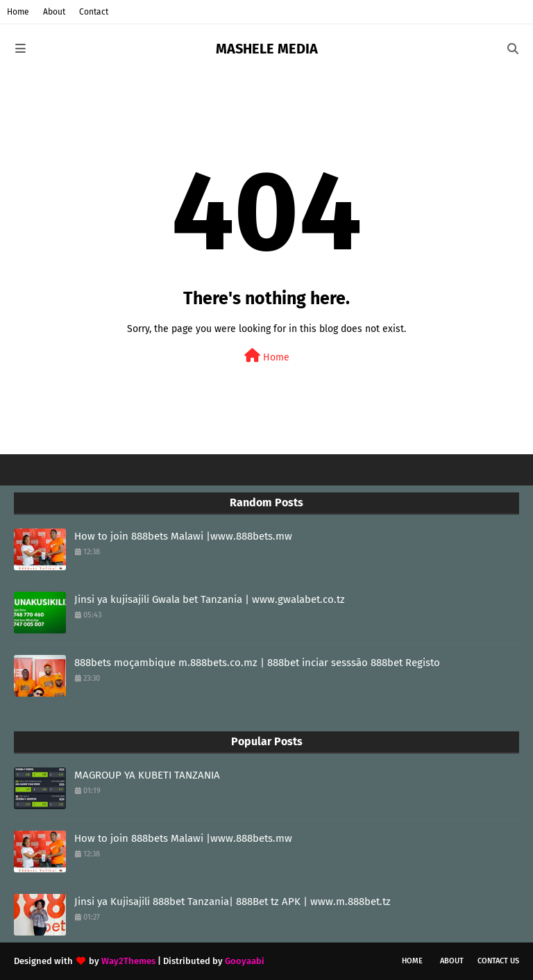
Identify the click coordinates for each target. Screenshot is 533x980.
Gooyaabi (245, 961)
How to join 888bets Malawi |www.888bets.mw (183, 536)
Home (18, 12)
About (54, 12)
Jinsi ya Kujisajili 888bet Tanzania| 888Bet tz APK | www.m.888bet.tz (232, 902)
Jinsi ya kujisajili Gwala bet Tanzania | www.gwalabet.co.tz (210, 599)
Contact (94, 12)
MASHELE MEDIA (267, 49)
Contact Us (498, 961)
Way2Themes (128, 961)
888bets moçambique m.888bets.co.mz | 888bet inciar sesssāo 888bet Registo (257, 663)
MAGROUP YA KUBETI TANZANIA (147, 775)
